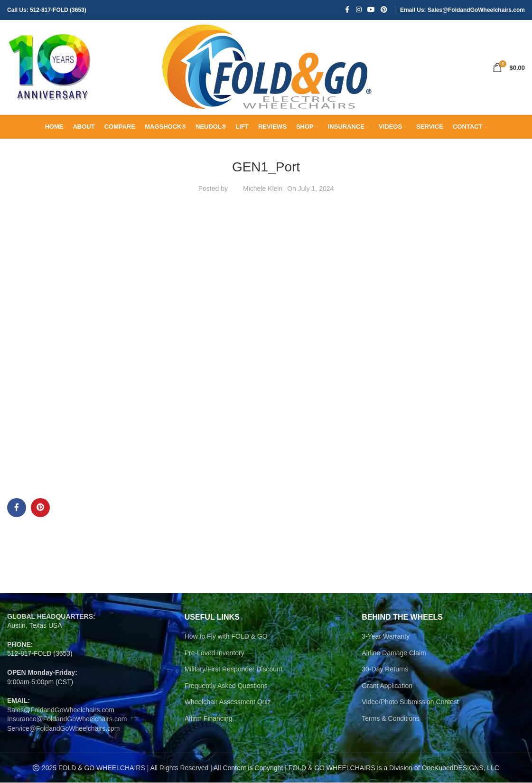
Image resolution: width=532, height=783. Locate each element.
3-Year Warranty (386, 637)
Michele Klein (263, 189)
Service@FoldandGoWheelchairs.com (64, 729)
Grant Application (387, 686)
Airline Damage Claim (394, 653)
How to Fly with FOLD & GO (226, 637)
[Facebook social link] (347, 10)
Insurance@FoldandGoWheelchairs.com (67, 719)
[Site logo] (50, 67)
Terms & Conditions (390, 719)
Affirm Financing (209, 719)
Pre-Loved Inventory (215, 653)
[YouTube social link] (371, 10)
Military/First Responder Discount (233, 670)
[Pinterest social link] (384, 10)
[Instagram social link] (359, 10)
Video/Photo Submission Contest (410, 702)
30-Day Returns (385, 670)
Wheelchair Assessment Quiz (228, 702)
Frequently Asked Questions (226, 686)
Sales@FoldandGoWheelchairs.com (61, 710)
